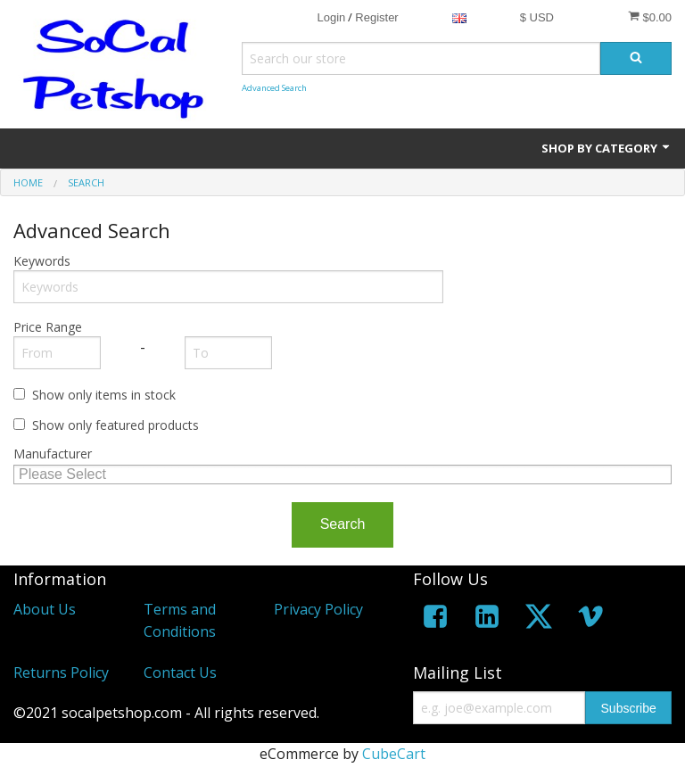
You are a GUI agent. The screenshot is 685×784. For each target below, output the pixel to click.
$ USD (537, 17)
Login (331, 17)
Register (376, 17)
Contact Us (180, 673)
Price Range (48, 327)
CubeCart (394, 754)
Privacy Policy (318, 609)
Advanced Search (274, 88)
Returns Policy (61, 673)
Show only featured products (116, 425)
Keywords (42, 261)
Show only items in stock (104, 395)
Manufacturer (53, 454)
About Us (45, 609)
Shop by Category (607, 148)
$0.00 (650, 17)
